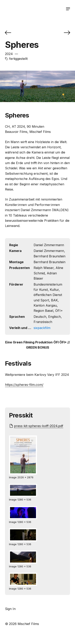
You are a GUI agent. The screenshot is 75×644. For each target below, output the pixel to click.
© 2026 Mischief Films (22, 624)
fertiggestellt (18, 59)
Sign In (10, 609)
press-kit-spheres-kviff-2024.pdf (39, 426)
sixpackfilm (42, 328)
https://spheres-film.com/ (24, 385)
